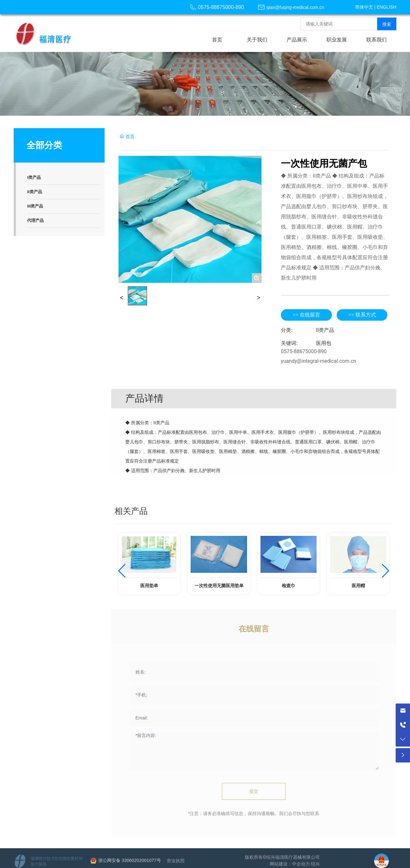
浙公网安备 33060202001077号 (130, 860)
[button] (122, 571)
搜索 (387, 24)
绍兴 (315, 864)
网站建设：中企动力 (290, 864)
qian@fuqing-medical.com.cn (295, 7)
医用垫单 (149, 586)
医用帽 (358, 586)
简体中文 (364, 7)
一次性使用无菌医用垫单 (219, 586)
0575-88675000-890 (221, 7)
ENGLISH (387, 7)
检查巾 (289, 586)
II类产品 (325, 330)
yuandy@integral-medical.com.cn (318, 361)
